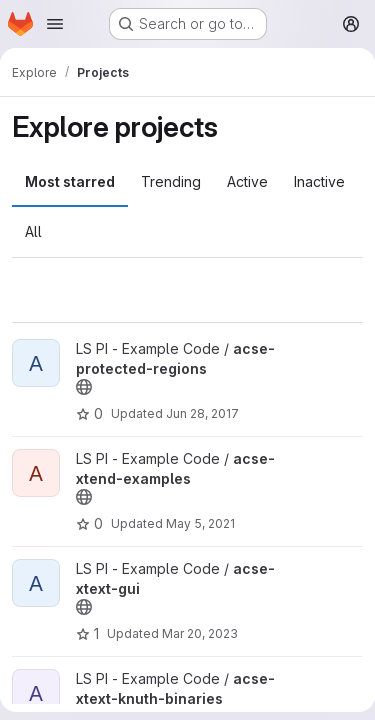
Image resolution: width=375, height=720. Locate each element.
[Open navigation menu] (55, 24)
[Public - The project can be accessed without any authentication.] (84, 387)
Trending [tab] (171, 181)
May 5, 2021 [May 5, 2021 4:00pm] (200, 523)
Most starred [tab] (70, 181)
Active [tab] (247, 181)
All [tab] (33, 231)
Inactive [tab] (319, 181)
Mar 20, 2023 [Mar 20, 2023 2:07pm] (200, 633)
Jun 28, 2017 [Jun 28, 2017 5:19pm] (202, 413)
